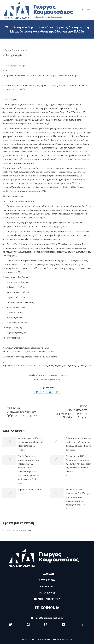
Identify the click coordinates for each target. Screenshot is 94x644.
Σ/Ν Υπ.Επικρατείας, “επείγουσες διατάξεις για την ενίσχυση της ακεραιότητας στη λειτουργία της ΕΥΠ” (78, 497)
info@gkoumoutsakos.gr (47, 618)
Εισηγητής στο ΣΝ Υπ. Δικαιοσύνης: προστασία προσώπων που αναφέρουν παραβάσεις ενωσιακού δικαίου (79, 464)
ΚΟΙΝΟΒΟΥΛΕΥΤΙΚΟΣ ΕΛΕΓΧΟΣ (50, 379)
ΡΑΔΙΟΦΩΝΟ (47, 586)
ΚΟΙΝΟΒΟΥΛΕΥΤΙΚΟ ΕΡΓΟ (46, 375)
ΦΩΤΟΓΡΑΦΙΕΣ (47, 593)
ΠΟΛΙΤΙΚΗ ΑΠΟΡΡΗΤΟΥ (47, 599)
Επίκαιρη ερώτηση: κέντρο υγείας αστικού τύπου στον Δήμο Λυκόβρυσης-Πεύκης (79, 442)
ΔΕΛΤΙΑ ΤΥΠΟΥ (47, 580)
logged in (17, 530)
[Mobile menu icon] (89, 10)
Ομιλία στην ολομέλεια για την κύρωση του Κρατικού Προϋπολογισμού (31, 442)
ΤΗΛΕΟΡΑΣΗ (47, 574)
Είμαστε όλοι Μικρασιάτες (31, 489)
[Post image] (9, 442)
